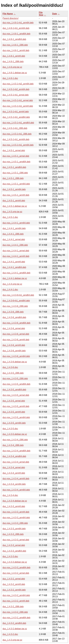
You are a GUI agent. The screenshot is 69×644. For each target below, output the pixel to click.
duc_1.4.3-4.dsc (10, 495)
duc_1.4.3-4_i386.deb (13, 445)
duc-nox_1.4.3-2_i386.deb (15, 612)
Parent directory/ (11, 18)
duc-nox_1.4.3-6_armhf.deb (16, 340)
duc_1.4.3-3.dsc (10, 556)
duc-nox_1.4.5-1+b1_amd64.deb (18, 123)
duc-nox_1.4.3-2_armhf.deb (16, 601)
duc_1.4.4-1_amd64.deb (14, 267)
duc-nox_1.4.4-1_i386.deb (15, 245)
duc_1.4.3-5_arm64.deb (14, 423)
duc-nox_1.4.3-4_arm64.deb (16, 490)
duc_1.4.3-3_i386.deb (13, 534)
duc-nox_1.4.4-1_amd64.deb (16, 273)
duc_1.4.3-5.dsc (10, 429)
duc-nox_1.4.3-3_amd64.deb (16, 568)
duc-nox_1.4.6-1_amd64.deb (16, 34)
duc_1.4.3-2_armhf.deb (14, 584)
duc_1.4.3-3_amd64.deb (14, 551)
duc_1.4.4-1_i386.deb (13, 234)
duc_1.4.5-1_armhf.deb (14, 201)
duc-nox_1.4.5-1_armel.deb (16, 156)
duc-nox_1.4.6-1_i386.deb (15, 45)
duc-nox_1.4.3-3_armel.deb (16, 540)
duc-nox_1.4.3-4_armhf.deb (16, 479)
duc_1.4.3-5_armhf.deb (14, 412)
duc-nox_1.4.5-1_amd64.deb (16, 162)
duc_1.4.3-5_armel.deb (14, 401)
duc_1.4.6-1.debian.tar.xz (15, 73)
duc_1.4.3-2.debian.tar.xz (15, 629)
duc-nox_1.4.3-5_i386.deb (15, 379)
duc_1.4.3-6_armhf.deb (14, 345)
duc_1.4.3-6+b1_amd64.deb (16, 301)
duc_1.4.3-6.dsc (10, 367)
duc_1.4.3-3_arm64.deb (14, 529)
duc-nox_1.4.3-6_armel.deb (16, 334)
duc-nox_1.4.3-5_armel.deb (16, 395)
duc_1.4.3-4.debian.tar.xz (15, 501)
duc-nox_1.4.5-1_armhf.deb (16, 195)
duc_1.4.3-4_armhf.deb (14, 473)
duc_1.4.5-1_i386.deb (13, 178)
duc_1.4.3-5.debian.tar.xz (15, 434)
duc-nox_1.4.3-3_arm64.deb (16, 518)
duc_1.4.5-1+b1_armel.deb (16, 95)
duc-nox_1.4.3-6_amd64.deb (16, 323)
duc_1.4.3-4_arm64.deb (14, 484)
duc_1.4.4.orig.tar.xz (12, 284)
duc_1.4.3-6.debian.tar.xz (15, 362)
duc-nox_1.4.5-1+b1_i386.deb (17, 134)
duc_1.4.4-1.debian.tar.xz (15, 278)
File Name (8, 14)
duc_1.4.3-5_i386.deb (13, 373)
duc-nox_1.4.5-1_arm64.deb (16, 184)
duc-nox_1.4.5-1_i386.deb (15, 173)
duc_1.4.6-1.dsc (10, 78)
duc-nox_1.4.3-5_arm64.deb (16, 417)
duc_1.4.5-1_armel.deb (14, 150)
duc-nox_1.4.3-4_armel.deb (16, 462)
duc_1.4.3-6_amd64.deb (14, 317)
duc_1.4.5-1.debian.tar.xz (15, 206)
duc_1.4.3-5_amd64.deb (14, 390)
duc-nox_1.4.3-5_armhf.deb (16, 406)
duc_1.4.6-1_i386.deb (13, 61)
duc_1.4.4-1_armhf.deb (14, 262)
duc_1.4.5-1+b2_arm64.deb (16, 89)
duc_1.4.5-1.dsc (10, 217)
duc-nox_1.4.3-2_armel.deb (16, 573)
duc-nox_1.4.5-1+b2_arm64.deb (18, 84)
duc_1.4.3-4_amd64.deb (14, 456)
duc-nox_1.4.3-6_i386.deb (15, 306)
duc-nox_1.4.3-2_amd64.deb (16, 618)
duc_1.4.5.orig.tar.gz (12, 212)
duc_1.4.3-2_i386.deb (13, 607)
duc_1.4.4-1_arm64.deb (14, 228)
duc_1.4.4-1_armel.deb (14, 239)
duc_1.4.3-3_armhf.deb (14, 506)
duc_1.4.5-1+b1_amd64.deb (16, 117)
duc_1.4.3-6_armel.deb (14, 328)
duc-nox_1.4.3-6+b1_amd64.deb (18, 295)
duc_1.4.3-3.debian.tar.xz (15, 562)
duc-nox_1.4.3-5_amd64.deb (16, 384)
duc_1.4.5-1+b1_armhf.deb (16, 112)
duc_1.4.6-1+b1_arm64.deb (16, 28)
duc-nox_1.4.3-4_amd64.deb (16, 451)
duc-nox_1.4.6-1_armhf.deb (16, 50)
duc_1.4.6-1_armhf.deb (14, 56)
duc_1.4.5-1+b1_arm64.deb (16, 139)
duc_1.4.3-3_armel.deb (14, 545)
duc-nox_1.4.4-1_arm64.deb (16, 223)
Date (55, 14)
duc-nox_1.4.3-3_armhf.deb (16, 512)
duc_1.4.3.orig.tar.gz (12, 640)
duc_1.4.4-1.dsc (10, 290)
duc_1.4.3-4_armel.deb (14, 467)
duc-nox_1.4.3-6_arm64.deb (16, 356)
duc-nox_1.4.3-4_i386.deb (15, 440)
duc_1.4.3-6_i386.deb (13, 312)
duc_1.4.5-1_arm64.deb (14, 189)
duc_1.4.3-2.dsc (10, 634)
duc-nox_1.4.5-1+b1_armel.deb (18, 100)
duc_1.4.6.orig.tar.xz (12, 67)
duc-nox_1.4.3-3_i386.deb (15, 523)
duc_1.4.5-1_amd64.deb (14, 167)
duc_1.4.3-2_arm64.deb (14, 590)
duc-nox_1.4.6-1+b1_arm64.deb (18, 23)
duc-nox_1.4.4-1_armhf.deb (16, 256)
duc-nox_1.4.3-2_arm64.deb (16, 595)
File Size (41, 14)
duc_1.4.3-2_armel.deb (14, 579)
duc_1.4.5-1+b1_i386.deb (15, 128)
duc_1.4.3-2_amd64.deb (14, 623)
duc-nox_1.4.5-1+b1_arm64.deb (18, 145)
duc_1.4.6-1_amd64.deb (14, 39)
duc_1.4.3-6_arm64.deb (14, 351)
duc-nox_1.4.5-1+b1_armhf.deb (18, 106)
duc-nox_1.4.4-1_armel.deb (16, 251)
